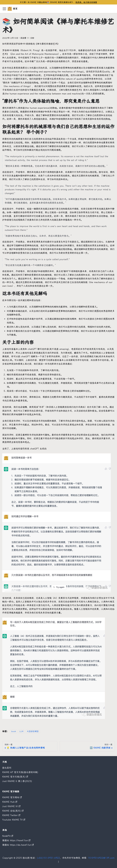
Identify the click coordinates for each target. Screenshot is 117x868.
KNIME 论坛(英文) (13, 811)
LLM (21, 731)
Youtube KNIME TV (14, 820)
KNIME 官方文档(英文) (15, 777)
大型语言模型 (33, 731)
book (14, 731)
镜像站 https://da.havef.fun (18, 845)
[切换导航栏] (4, 9)
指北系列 (7, 768)
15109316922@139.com (101, 858)
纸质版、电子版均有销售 (86, 2)
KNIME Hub (10, 802)
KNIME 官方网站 (12, 797)
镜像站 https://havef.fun (16, 840)
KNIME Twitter (11, 815)
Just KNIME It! (11, 806)
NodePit (8, 836)
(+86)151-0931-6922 (48, 858)
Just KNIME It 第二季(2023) (17, 781)
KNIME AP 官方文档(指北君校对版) (20, 772)
